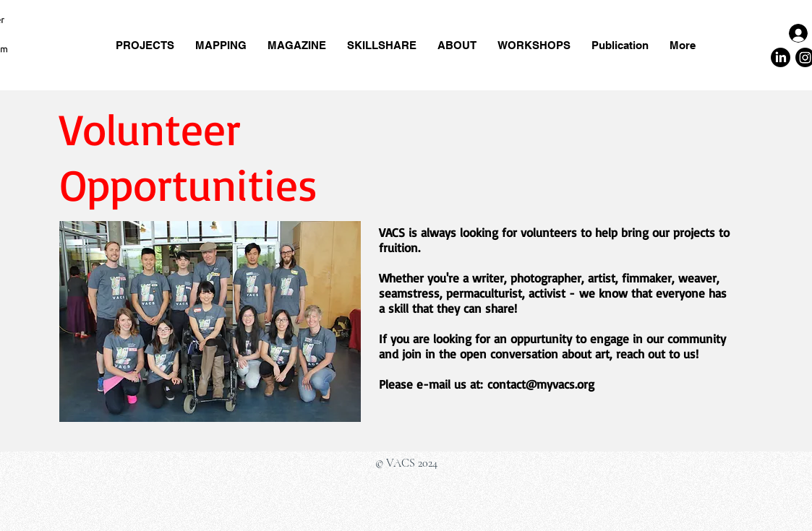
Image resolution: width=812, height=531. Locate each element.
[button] (382, 45)
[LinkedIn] (781, 57)
